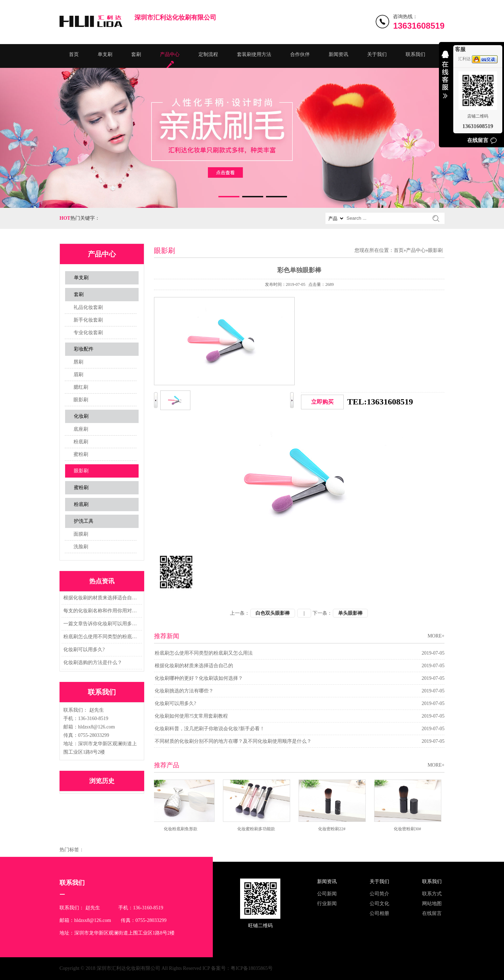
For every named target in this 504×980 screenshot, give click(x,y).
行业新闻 (327, 904)
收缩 (445, 79)
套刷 (136, 54)
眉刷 (78, 375)
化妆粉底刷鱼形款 (183, 829)
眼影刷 (81, 400)
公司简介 (379, 894)
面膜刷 (81, 534)
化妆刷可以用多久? (84, 650)
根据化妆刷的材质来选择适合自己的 (101, 598)
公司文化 (379, 904)
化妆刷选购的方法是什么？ (93, 662)
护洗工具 (84, 521)
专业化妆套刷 (88, 333)
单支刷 (105, 54)
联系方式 (432, 894)
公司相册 (379, 913)
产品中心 (170, 54)
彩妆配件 (84, 349)
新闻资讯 (338, 54)
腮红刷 (81, 387)
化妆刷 (81, 416)
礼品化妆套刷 (88, 307)
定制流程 (208, 54)
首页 (74, 54)
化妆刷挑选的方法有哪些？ (184, 691)
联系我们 (415, 54)
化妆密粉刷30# (410, 829)
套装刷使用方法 (254, 54)
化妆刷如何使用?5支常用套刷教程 (191, 716)
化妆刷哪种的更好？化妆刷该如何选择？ (199, 678)
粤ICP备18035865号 (252, 968)
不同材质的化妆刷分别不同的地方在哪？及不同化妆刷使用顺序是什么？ (233, 741)
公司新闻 (327, 894)
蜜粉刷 (81, 454)
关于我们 (377, 54)
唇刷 (78, 362)
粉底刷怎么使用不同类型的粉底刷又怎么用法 (101, 637)
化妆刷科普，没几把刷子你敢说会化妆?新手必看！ (210, 729)
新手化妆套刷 (88, 320)
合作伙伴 (300, 54)
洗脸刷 (81, 547)
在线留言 (432, 913)
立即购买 (322, 402)
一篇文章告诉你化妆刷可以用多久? (101, 624)
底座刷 (81, 429)
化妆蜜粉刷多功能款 (259, 829)
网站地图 (432, 904)
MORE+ (436, 636)
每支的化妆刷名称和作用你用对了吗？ (101, 611)
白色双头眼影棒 (273, 613)
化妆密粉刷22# (335, 829)
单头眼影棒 (350, 613)
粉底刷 (81, 442)
